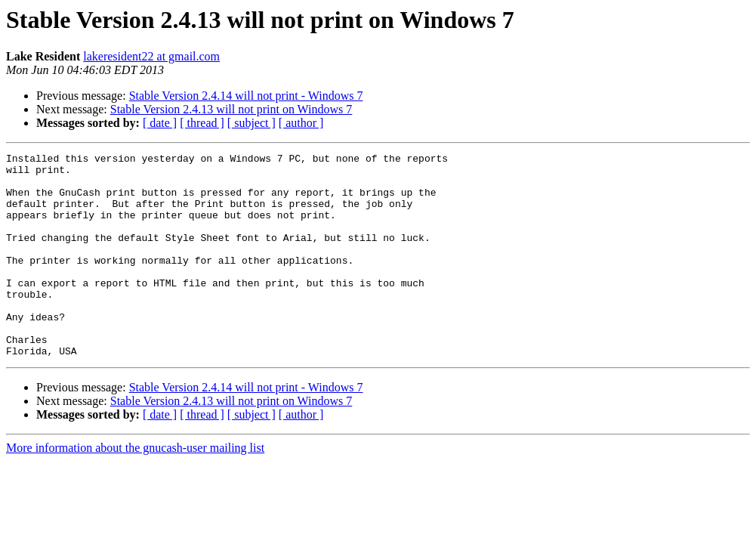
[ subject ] (251, 123)
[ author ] (301, 123)
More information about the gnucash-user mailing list (135, 488)
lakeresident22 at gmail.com (151, 56)
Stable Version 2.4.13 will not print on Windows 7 (231, 109)
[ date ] (160, 123)
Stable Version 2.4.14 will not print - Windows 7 (246, 96)
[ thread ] (202, 123)
